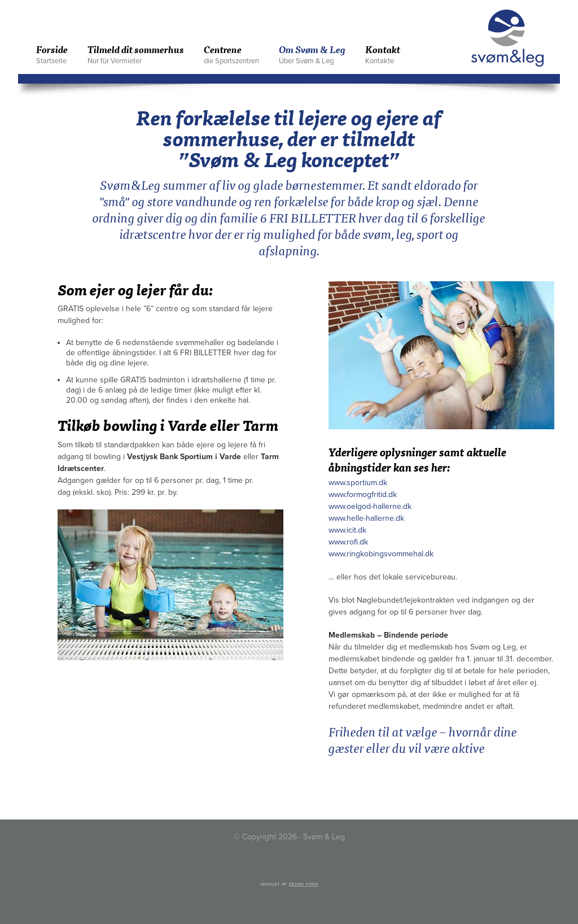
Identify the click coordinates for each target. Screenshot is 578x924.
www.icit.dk (347, 530)
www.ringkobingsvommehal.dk (381, 554)
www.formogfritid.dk (363, 494)
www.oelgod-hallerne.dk (370, 506)
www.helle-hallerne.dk (366, 518)
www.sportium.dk (358, 483)
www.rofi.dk (348, 542)
